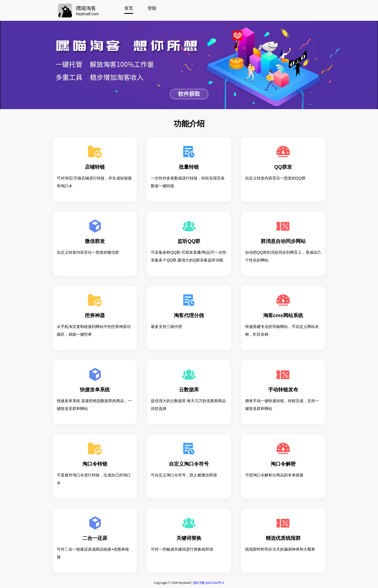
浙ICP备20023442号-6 (209, 583)
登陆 (152, 8)
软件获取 (189, 94)
